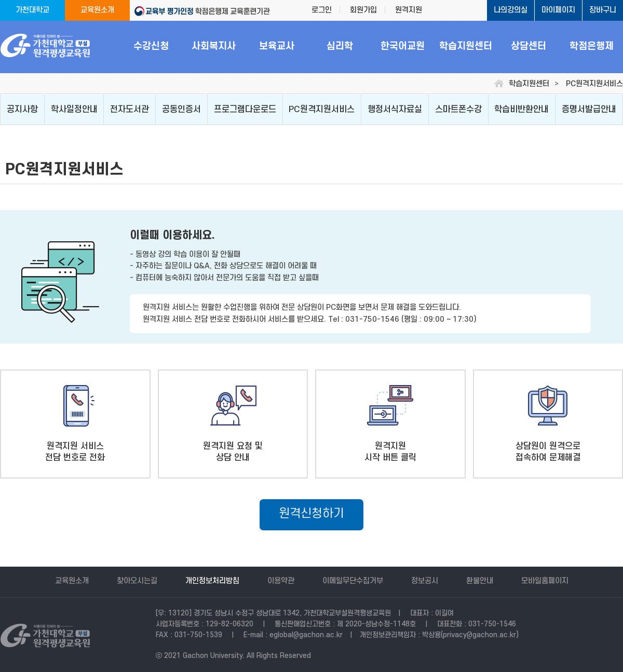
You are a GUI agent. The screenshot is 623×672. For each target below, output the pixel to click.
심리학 (340, 46)
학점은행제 (592, 46)
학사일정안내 (74, 109)
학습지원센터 (466, 46)
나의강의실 (511, 10)
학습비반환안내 (522, 109)
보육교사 (277, 46)
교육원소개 (97, 10)
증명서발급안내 (589, 109)
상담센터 (529, 46)
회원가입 (363, 10)
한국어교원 (403, 46)
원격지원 (409, 10)
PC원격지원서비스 (322, 109)
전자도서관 (130, 109)
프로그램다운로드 (245, 109)
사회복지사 (214, 46)
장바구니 (603, 10)
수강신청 (151, 46)
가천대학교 (32, 10)
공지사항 (22, 109)
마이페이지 (558, 10)
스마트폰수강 (458, 109)
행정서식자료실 (395, 109)
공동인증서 (181, 109)
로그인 (322, 10)
